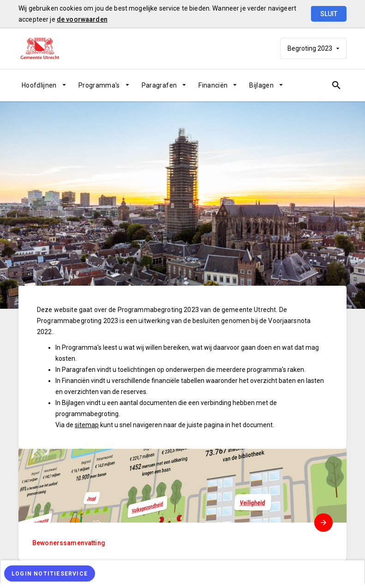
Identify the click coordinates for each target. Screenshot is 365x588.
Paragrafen (159, 85)
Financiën (213, 85)
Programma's (99, 85)
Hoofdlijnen (39, 85)
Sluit (329, 14)
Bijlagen (261, 85)
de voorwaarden (82, 19)
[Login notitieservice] (50, 573)
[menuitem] (47, 85)
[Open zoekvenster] (336, 85)
